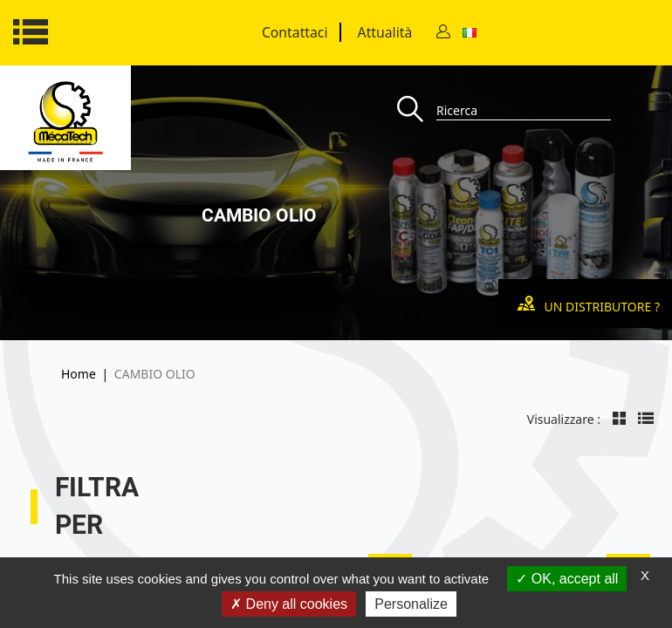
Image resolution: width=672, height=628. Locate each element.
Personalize (411, 604)
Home (79, 374)
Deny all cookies (289, 604)
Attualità (385, 32)
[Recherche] (417, 110)
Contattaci (295, 32)
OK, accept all (567, 579)
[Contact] (443, 33)
